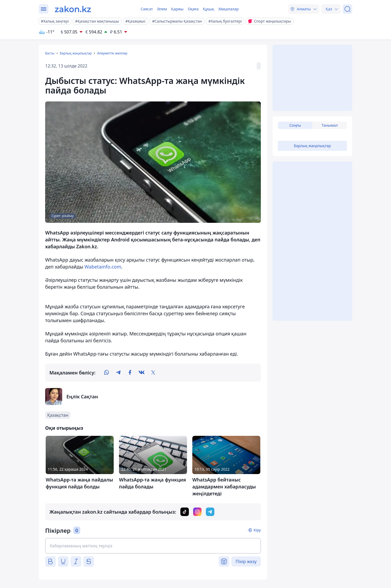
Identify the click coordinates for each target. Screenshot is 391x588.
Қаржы (177, 9)
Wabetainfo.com (103, 267)
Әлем (162, 9)
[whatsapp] (107, 373)
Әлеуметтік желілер (112, 53)
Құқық (209, 9)
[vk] (142, 373)
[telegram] (118, 373)
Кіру (257, 530)
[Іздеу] (347, 9)
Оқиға (193, 9)
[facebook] (130, 373)
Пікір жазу (246, 561)
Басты (50, 53)
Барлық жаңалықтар (76, 53)
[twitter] (153, 373)
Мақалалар (228, 9)
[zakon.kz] (73, 9)
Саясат (147, 9)
